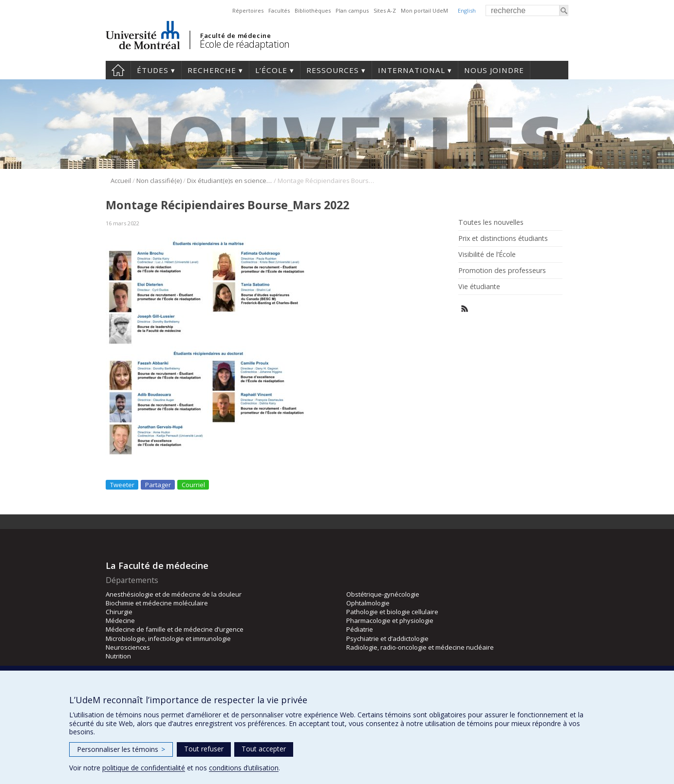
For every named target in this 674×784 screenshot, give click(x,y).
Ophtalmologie (368, 603)
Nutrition (118, 656)
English (467, 10)
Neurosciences (128, 647)
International (412, 70)
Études (153, 70)
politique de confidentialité (144, 768)
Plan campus (352, 10)
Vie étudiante (479, 287)
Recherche (212, 70)
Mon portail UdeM (424, 10)
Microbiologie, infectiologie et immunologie (168, 638)
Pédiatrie (360, 629)
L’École (271, 70)
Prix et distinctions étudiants (503, 238)
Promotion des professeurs (502, 271)
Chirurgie (119, 612)
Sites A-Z (385, 10)
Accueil (118, 70)
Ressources (333, 70)
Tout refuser (204, 749)
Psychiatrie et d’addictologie (387, 638)
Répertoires (248, 10)
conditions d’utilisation (244, 768)
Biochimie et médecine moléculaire (157, 603)
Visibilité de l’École (487, 255)
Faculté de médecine (235, 36)
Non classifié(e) (159, 181)
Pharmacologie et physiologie (390, 620)
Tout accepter (264, 749)
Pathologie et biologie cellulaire (392, 612)
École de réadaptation (245, 44)
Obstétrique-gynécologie (383, 594)
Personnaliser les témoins (121, 749)
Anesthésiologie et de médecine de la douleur (174, 594)
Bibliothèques (313, 10)
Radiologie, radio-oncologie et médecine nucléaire (420, 647)
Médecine (120, 620)
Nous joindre (494, 70)
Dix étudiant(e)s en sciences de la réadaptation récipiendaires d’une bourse (230, 181)
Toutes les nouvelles (491, 222)
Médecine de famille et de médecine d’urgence (175, 629)
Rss (465, 309)
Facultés (279, 10)
